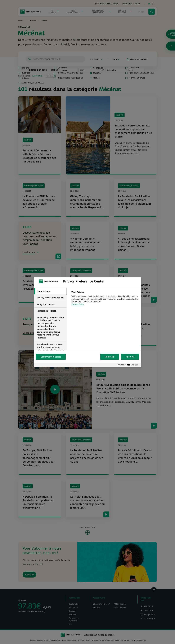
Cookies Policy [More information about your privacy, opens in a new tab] (78, 304)
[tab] (50, 291)
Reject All (110, 357)
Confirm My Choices (51, 357)
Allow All (130, 357)
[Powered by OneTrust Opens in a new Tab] (129, 365)
